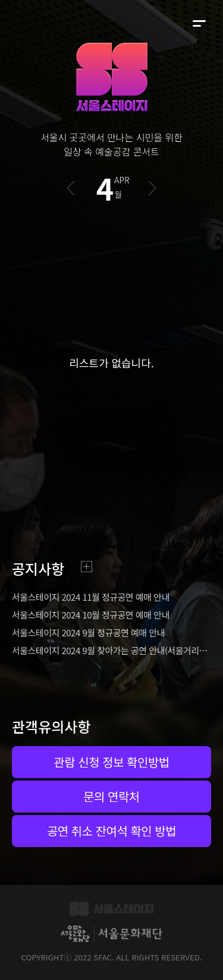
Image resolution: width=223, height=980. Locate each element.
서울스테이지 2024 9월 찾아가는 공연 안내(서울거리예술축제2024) (111, 650)
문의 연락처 (111, 796)
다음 (153, 188)
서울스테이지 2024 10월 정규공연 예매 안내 (91, 615)
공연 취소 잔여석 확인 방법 (111, 831)
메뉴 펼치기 (199, 24)
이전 (70, 188)
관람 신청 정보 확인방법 (111, 762)
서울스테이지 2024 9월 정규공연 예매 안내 (88, 632)
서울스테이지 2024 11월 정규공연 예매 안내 (91, 597)
